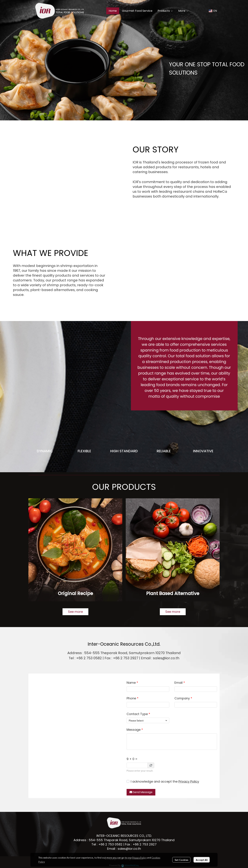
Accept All (202, 860)
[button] (213, 11)
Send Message (141, 792)
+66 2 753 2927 (145, 844)
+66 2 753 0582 (110, 844)
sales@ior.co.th (129, 849)
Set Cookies (181, 860)
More (183, 11)
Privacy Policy (189, 781)
